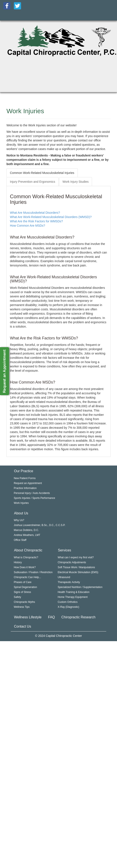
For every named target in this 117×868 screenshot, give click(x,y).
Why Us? (19, 520)
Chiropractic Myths (24, 602)
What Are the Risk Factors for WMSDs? (36, 221)
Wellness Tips (22, 607)
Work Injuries (21, 503)
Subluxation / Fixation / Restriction (33, 572)
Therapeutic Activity (69, 582)
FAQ (51, 617)
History (18, 562)
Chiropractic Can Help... (27, 577)
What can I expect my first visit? (76, 557)
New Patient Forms (25, 478)
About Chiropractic (28, 550)
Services (65, 550)
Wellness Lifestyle (28, 617)
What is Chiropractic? (26, 557)
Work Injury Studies (76, 182)
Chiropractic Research (78, 617)
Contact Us (23, 626)
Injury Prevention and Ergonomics (33, 182)
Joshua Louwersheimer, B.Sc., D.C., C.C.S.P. (40, 525)
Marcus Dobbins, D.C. (26, 530)
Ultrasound (64, 577)
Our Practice (24, 471)
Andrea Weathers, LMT (27, 535)
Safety (17, 597)
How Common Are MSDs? (27, 226)
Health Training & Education (74, 592)
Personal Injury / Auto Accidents (32, 493)
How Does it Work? (25, 567)
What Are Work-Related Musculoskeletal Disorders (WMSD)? (51, 217)
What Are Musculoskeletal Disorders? (35, 213)
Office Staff (20, 540)
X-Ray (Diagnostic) (69, 607)
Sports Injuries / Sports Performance (34, 498)
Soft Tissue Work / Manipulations (76, 567)
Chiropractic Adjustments (72, 562)
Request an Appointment (28, 483)
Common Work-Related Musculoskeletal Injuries (42, 173)
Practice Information (25, 488)
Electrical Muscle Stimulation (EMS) (78, 572)
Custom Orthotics (68, 602)
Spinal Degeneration (25, 587)
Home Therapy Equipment (73, 597)
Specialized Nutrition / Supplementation (80, 587)
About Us (21, 513)
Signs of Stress (22, 592)
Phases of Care (23, 582)
